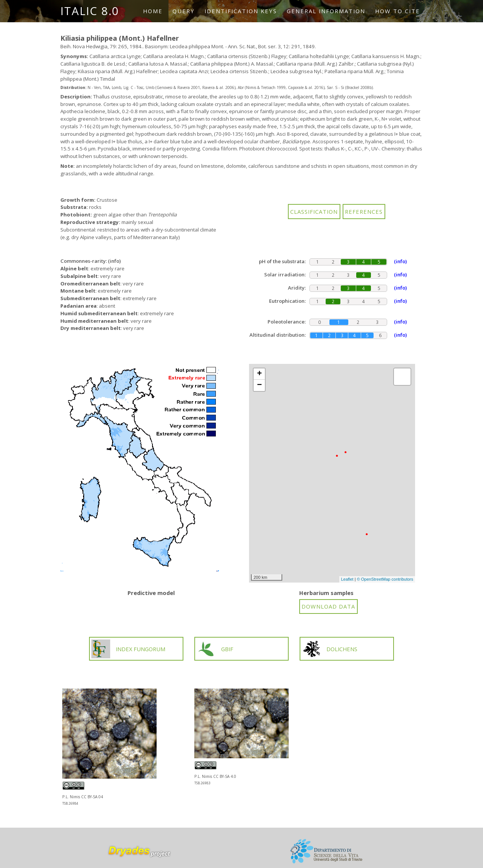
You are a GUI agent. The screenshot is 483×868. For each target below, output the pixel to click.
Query (184, 11)
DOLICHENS (330, 649)
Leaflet (347, 579)
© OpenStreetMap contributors (385, 579)
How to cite (398, 11)
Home (153, 11)
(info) (114, 261)
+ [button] (259, 374)
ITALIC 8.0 (90, 11)
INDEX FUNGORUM (128, 649)
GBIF (215, 649)
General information (326, 11)
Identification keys (241, 11)
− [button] (259, 385)
